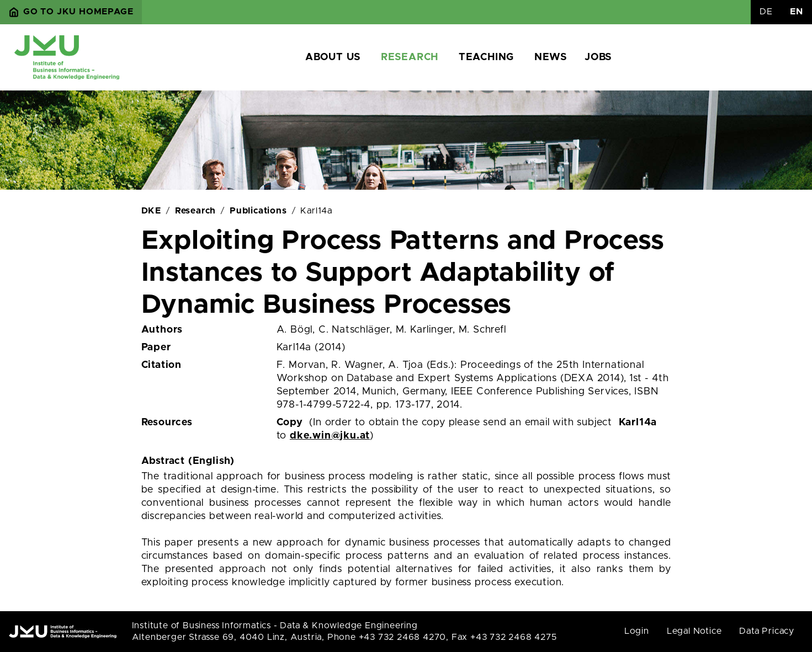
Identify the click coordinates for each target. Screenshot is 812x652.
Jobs (598, 57)
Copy (290, 423)
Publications (258, 211)
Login (637, 631)
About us (333, 57)
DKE (151, 211)
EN (797, 12)
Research (410, 57)
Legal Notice (694, 631)
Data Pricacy (767, 631)
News (551, 57)
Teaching (486, 57)
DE (766, 12)
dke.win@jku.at (330, 436)
